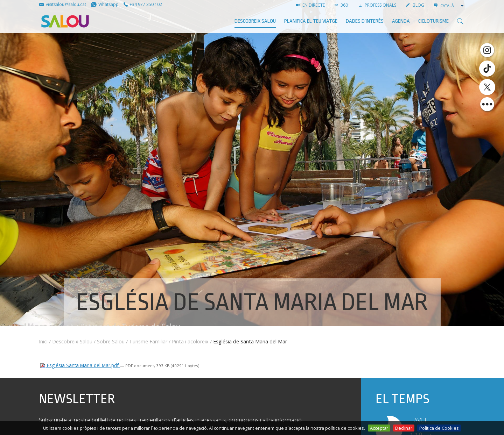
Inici (43, 341)
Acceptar (379, 428)
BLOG (415, 5)
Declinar (404, 428)
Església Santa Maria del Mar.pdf (80, 365)
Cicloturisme (433, 21)
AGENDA (401, 21)
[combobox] (453, 6)
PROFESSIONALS (378, 5)
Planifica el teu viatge (311, 21)
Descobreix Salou (255, 21)
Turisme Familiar (148, 341)
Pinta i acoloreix (190, 341)
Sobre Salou (111, 341)
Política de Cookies (439, 428)
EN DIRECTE (310, 5)
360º (342, 5)
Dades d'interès (365, 21)
